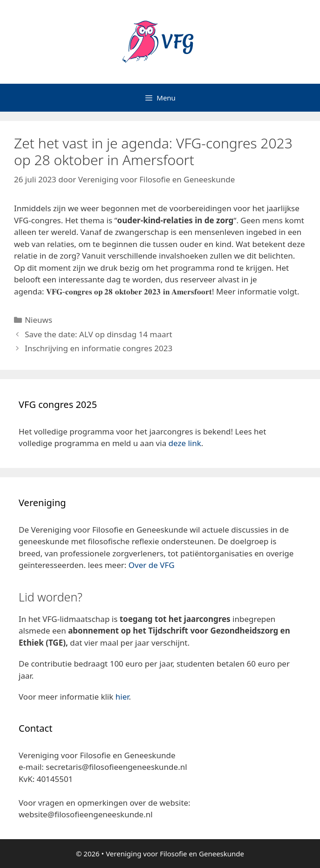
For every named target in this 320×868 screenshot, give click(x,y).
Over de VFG (152, 565)
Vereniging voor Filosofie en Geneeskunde (175, 854)
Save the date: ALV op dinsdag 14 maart (98, 334)
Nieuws (38, 320)
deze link (185, 443)
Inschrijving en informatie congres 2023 (99, 348)
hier (122, 697)
